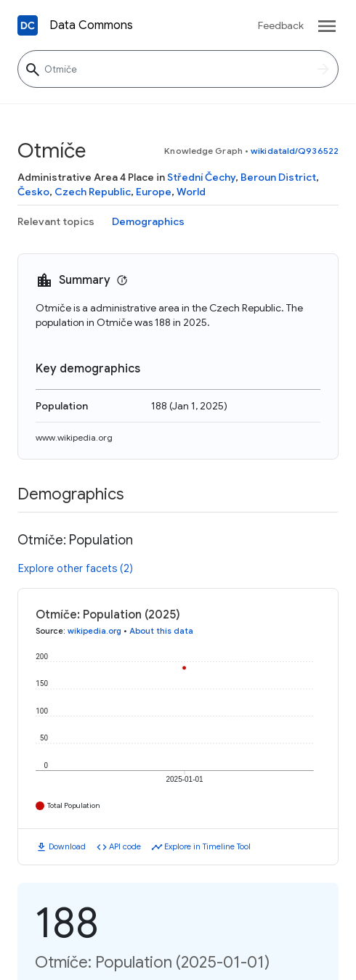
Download (67, 846)
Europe (154, 192)
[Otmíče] (178, 69)
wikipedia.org (94, 631)
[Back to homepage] (28, 25)
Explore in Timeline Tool (207, 846)
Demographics (148, 221)
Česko (33, 192)
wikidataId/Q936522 (295, 151)
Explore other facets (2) (76, 568)
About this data (161, 631)
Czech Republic (93, 192)
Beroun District (278, 177)
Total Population (74, 805)
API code (125, 846)
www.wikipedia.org (74, 437)
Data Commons (91, 25)
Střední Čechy (201, 177)
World (191, 192)
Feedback (281, 25)
